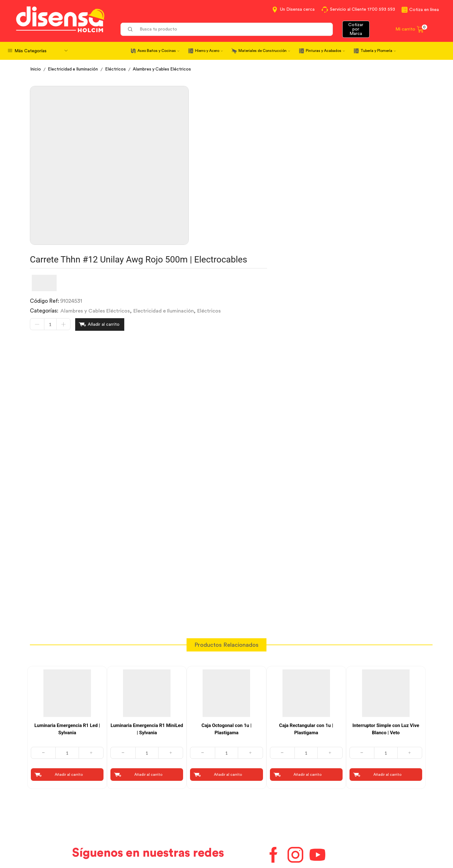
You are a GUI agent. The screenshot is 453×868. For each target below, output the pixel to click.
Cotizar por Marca (356, 29)
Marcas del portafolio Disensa (367, 818)
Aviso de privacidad (153, 830)
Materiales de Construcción (264, 51)
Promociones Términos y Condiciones (376, 830)
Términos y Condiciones (158, 818)
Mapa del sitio (348, 841)
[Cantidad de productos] (211, 156)
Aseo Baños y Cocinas (158, 51)
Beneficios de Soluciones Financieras (274, 842)
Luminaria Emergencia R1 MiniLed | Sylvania (147, 636)
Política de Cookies (153, 841)
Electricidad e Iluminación (73, 69)
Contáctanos (247, 807)
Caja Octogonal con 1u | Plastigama (226, 636)
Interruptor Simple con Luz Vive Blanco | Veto (386, 636)
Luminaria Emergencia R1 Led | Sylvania (67, 636)
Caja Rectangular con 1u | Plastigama (306, 636)
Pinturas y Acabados (325, 51)
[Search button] (130, 29)
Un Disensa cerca (297, 9)
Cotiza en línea (424, 10)
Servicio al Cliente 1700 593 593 (363, 9)
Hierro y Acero (209, 51)
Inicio (36, 69)
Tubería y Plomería (378, 51)
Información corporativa (361, 807)
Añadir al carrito (265, 156)
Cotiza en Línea (149, 807)
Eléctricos (116, 69)
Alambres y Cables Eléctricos (163, 69)
